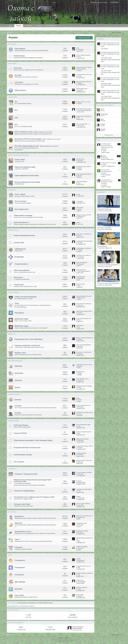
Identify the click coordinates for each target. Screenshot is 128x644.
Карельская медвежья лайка (25, 167)
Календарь (29, 26)
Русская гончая (80, 159)
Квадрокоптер (80, 372)
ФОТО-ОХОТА (80, 208)
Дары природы (20, 582)
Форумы (19, 26)
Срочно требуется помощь (83, 55)
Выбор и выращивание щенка (24, 235)
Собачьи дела (12, 64)
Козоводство (19, 575)
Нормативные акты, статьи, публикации (29, 339)
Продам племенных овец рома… (85, 573)
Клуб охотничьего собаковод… (84, 460)
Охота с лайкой (20, 194)
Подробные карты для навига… (85, 365)
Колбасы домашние (82, 587)
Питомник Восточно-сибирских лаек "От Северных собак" (34, 497)
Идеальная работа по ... (22, 222)
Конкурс (79, 496)
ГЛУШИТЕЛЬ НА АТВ (82, 523)
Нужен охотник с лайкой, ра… (84, 116)
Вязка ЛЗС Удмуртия (82, 263)
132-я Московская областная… (84, 74)
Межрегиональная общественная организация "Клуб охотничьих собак (32, 481)
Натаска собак (19, 243)
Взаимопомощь (19, 56)
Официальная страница (82, 439)
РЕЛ (16, 110)
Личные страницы (14, 292)
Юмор (78, 398)
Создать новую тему (84, 38)
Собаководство (20, 249)
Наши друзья (19, 313)
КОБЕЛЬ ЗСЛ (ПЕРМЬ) (82, 547)
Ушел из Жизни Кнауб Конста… (84, 318)
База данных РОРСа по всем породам (28, 139)
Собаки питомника (81, 453)
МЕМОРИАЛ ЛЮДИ (21, 319)
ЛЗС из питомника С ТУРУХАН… (84, 473)
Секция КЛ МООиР (20, 433)
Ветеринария (19, 257)
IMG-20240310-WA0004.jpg (104, 228)
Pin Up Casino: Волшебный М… (84, 304)
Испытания (18, 68)
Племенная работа (21, 264)
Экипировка (19, 373)
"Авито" (17, 539)
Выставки (18, 75)
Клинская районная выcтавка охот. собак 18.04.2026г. (107, 182)
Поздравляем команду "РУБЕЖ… (85, 446)
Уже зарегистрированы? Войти (99, 2)
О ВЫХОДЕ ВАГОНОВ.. (82, 89)
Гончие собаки (20, 160)
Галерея (39, 26)
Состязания (19, 82)
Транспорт (18, 380)
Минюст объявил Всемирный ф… (85, 338)
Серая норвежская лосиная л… (84, 174)
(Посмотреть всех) (47, 603)
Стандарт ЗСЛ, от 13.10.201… (84, 102)
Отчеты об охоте (20, 201)
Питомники (12, 469)
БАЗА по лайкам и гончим (24, 132)
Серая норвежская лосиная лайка (27, 175)
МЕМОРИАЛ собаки (22, 326)
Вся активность (50, 26)
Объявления (19, 516)
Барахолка (18, 523)
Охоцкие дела (19, 285)
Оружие (17, 387)
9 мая (78, 48)
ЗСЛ (16, 102)
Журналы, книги (20, 353)
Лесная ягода (80, 580)
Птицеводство (20, 567)
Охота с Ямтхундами (82, 181)
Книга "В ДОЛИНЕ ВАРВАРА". (84, 345)
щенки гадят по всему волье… (84, 234)
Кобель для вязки (81, 270)
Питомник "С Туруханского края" (26, 474)
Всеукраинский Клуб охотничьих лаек (27, 447)
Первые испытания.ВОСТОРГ (84, 215)
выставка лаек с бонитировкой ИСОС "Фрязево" (106, 171)
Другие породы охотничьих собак (18, 155)
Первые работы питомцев (23, 215)
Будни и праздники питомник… (84, 296)
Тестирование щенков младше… (85, 241)
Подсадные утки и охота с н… (84, 566)
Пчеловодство (20, 560)
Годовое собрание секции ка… (84, 432)
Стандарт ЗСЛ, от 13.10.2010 (108, 163)
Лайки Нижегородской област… (85, 311)
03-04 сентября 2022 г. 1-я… (83, 124)
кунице (78, 223)
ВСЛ (16, 125)
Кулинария (18, 589)
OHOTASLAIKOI (12, 44)
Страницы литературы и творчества (27, 345)
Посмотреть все (109, 135)
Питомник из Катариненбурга (24, 491)
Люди (17, 303)
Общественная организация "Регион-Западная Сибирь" (33, 440)
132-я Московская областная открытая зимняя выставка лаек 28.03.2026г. (111, 43)
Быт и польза (12, 512)
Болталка (18, 400)
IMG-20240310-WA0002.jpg (104, 209)
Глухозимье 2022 (81, 277)
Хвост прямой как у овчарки (84, 109)
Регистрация (115, 2)
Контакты (79, 481)
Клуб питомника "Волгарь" (23, 455)
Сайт (10, 26)
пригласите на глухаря (82, 531)
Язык (61, 638)
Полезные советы (13, 230)
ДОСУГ (10, 555)
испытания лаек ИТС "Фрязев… (84, 67)
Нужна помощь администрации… (85, 412)
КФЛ (16, 118)
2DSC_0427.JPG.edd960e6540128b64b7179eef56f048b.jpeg (112, 265)
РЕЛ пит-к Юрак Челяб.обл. (83, 504)
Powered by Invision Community (64, 642)
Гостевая (18, 413)
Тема (67, 638)
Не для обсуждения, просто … (84, 405)
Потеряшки (19, 547)
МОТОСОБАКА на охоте (82, 379)
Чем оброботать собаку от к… (84, 255)
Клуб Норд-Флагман (21, 425)
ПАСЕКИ (78, 559)
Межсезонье (18, 277)
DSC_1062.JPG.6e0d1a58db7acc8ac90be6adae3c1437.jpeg (112, 283)
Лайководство (13, 97)
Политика (18, 406)
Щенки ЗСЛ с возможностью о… (85, 516)
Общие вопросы (20, 90)
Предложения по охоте (23, 531)
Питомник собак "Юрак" (22, 504)
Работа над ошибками (21, 270)
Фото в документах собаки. (84, 425)
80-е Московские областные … (84, 82)
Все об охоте (12, 190)
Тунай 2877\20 (80, 326)
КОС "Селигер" (19, 462)
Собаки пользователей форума (26, 297)
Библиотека (12, 334)
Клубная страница (14, 421)
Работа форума (20, 49)
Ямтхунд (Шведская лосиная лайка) (27, 182)
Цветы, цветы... (80, 595)
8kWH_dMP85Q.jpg (102, 246)
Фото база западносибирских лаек (27, 146)
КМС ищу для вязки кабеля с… (84, 166)
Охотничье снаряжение (15, 361)
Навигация (18, 366)
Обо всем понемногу (14, 394)
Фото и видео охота (22, 209)
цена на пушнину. (81, 284)
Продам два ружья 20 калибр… (84, 386)
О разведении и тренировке (84, 248)
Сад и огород (19, 595)
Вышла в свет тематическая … (84, 352)
